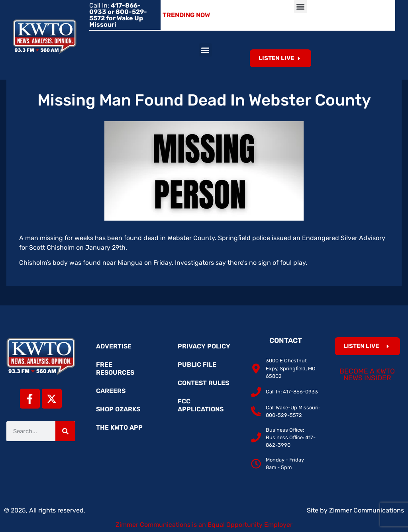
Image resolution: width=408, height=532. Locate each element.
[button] (301, 7)
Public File (197, 365)
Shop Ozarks (118, 409)
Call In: (118, 15)
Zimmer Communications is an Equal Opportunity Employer (204, 525)
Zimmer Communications (367, 510)
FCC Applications (201, 405)
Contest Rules (203, 383)
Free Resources (115, 369)
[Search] (65, 431)
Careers (111, 391)
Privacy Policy (204, 346)
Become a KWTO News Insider (367, 375)
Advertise (114, 346)
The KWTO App (119, 427)
